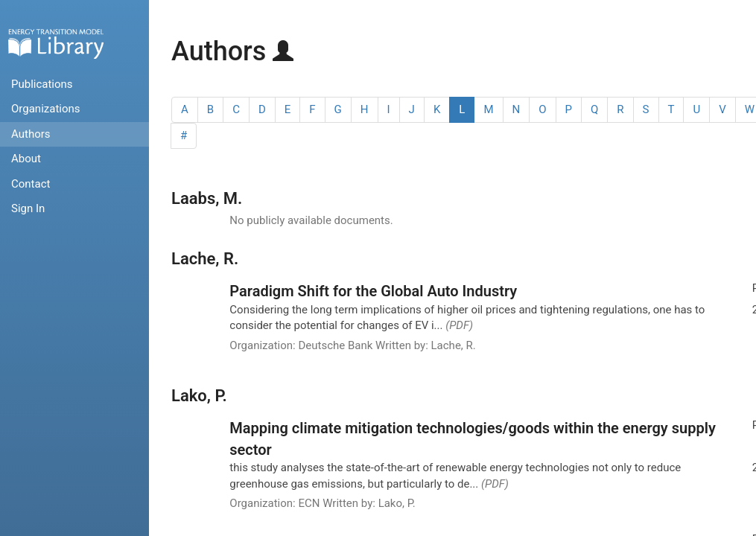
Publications (42, 84)
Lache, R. (205, 259)
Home (56, 44)
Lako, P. (199, 396)
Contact (31, 184)
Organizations (46, 109)
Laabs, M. (207, 198)
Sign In (28, 208)
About (26, 159)
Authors (31, 134)
